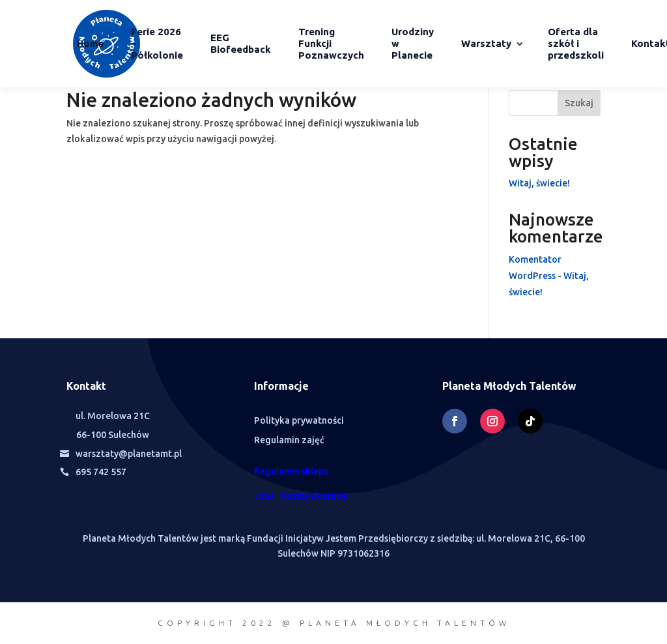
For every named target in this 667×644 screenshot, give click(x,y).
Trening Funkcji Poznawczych (331, 43)
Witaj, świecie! (539, 183)
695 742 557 (101, 472)
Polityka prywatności (299, 421)
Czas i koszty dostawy (301, 496)
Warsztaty (486, 43)
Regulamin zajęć (289, 440)
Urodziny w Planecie (413, 43)
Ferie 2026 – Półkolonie (157, 43)
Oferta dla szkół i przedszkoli (576, 43)
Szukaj (579, 103)
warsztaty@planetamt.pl (129, 454)
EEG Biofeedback (241, 43)
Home (90, 43)
